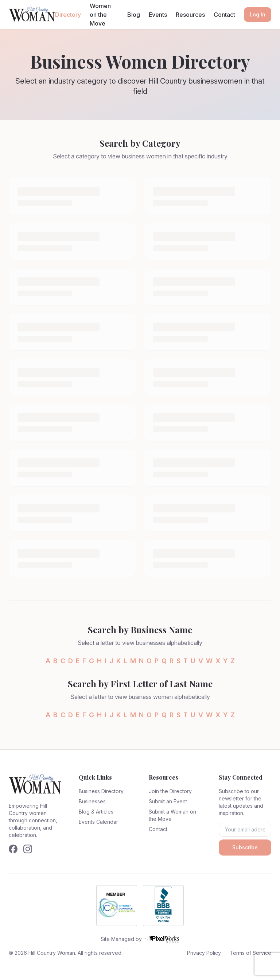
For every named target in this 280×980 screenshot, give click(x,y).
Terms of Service (250, 953)
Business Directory (101, 791)
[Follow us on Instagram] (28, 849)
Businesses (92, 801)
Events (158, 15)
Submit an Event (168, 801)
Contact (224, 15)
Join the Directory (170, 791)
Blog (134, 15)
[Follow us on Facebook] (13, 849)
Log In (258, 14)
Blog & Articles (96, 812)
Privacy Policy (204, 953)
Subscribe (245, 847)
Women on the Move (100, 15)
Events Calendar (98, 822)
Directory (68, 15)
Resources (190, 15)
